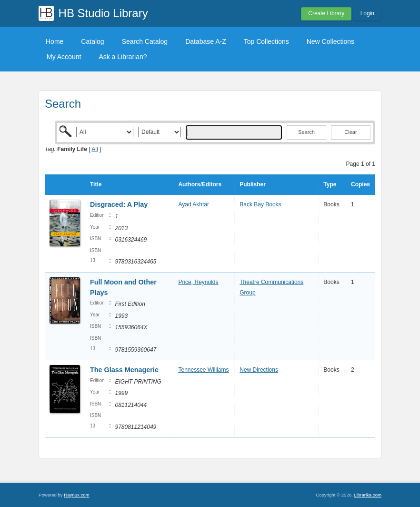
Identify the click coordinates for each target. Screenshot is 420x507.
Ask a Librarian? (123, 57)
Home (55, 41)
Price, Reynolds (198, 282)
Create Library (326, 13)
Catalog (92, 41)
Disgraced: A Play (119, 204)
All (95, 149)
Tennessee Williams (203, 370)
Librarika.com (368, 495)
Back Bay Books (260, 204)
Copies (360, 184)
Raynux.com (76, 495)
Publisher (253, 184)
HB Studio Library (103, 13)
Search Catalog (145, 41)
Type (330, 184)
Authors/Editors (200, 184)
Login (367, 13)
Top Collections (266, 41)
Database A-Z (206, 41)
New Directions (259, 370)
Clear (350, 132)
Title (96, 184)
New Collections (330, 41)
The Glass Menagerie (124, 370)
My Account (64, 57)
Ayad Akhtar (194, 204)
